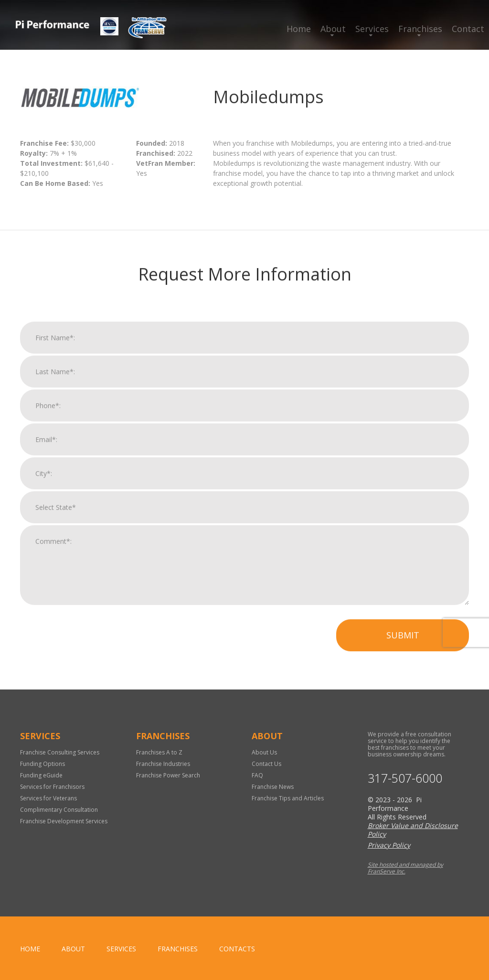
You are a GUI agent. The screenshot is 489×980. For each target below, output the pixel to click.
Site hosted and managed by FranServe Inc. (405, 868)
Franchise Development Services (64, 821)
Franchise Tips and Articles (288, 798)
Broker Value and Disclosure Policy (413, 830)
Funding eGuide (41, 775)
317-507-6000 (405, 778)
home (30, 949)
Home (299, 29)
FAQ (257, 775)
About (333, 29)
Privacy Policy (389, 845)
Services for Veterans (48, 798)
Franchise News (273, 787)
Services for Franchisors (52, 787)
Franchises (420, 29)
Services (372, 29)
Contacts (237, 949)
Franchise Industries (163, 764)
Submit (403, 646)
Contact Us (266, 764)
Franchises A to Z (159, 752)
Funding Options (43, 764)
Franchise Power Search (168, 775)
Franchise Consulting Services (60, 752)
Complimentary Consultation (59, 810)
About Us (264, 752)
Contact (468, 29)
